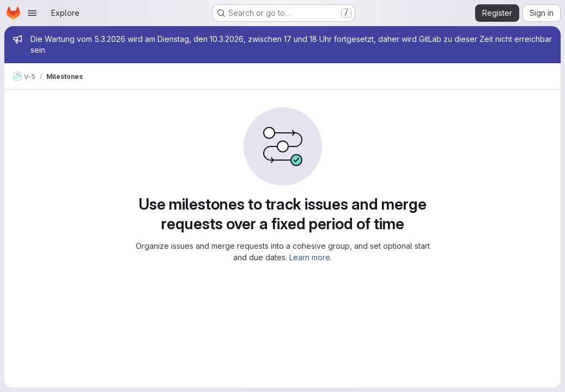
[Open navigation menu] (32, 13)
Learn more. (311, 257)
